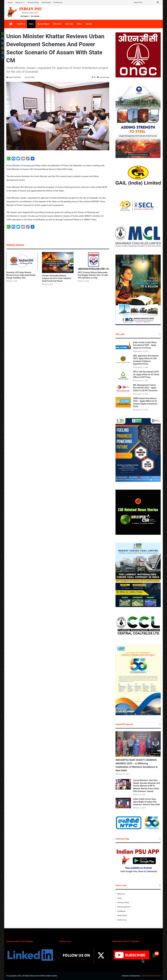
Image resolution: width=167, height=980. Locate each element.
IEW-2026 (57, 24)
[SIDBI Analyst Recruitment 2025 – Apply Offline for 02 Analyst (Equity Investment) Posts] (123, 402)
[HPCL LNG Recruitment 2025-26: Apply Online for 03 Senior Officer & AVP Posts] (123, 376)
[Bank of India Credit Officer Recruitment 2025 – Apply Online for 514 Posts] (123, 346)
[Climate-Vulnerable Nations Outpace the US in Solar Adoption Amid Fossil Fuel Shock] (58, 262)
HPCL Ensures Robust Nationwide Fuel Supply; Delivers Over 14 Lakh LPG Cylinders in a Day (93, 275)
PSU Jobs (69, 24)
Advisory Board (124, 907)
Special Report (43, 24)
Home (10, 2)
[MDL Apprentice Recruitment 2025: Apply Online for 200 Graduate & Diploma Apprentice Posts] (123, 360)
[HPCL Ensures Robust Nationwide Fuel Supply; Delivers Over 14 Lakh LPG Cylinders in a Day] (94, 261)
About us (19, 2)
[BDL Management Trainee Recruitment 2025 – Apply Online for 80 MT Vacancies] (123, 389)
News (31, 24)
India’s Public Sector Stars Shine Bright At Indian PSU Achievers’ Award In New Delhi (146, 802)
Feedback (121, 911)
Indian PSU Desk (15, 77)
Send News (46, 2)
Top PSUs (21, 24)
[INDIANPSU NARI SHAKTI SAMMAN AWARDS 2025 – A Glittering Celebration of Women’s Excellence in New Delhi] (138, 744)
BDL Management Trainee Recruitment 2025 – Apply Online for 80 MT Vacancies (145, 388)
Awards (89, 24)
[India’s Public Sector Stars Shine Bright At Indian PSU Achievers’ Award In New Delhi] (123, 803)
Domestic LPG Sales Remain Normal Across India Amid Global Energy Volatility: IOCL (21, 275)
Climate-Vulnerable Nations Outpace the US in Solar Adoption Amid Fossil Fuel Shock (57, 278)
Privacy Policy (33, 2)
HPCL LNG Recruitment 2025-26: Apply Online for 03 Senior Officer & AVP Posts (146, 374)
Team (120, 898)
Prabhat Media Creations (151, 976)
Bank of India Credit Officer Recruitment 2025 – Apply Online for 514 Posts (145, 345)
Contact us (58, 2)
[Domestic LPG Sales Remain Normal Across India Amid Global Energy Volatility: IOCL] (22, 261)
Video (79, 24)
